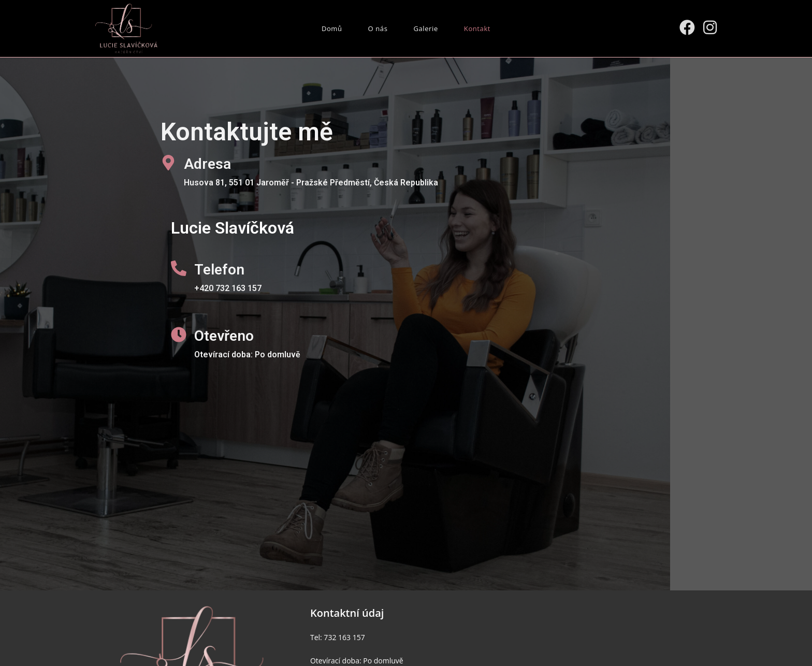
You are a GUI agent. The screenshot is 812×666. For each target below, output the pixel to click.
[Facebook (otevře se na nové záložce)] (687, 27)
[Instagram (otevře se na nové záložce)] (710, 27)
